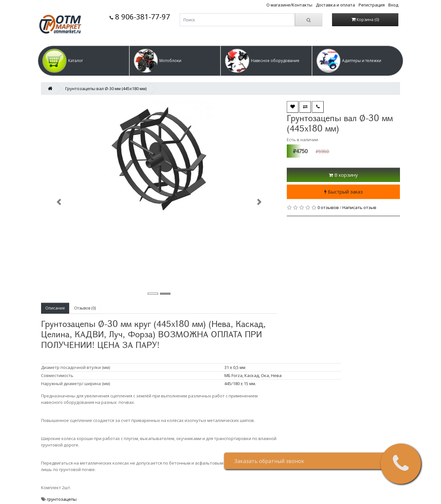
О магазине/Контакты (289, 5)
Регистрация (372, 5)
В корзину (343, 175)
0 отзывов (328, 207)
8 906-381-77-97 (140, 17)
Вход (393, 5)
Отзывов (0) (85, 308)
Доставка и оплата (335, 5)
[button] (84, 61)
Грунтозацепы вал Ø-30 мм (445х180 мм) (106, 89)
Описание (55, 308)
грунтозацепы (62, 499)
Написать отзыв (359, 207)
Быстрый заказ (344, 192)
